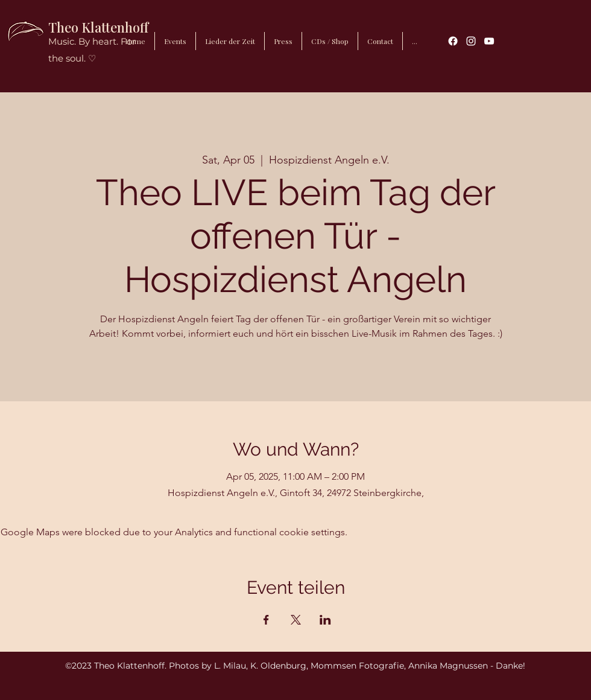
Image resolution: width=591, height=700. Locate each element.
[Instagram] (471, 41)
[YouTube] (489, 41)
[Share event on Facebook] (266, 620)
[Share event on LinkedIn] (325, 620)
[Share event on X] (296, 620)
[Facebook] (453, 41)
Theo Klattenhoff (98, 27)
